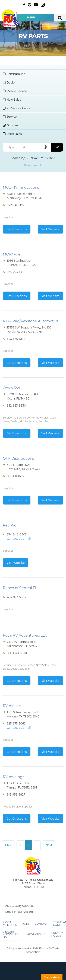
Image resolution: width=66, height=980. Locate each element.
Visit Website (50, 229)
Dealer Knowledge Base (12, 934)
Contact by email (19, 539)
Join (26, 924)
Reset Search (33, 165)
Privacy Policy (57, 934)
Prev (8, 845)
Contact (41, 924)
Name (33, 158)
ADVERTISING (37, 934)
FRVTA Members (10, 924)
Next (49, 845)
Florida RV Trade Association (10, 18)
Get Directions (17, 229)
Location (48, 158)
